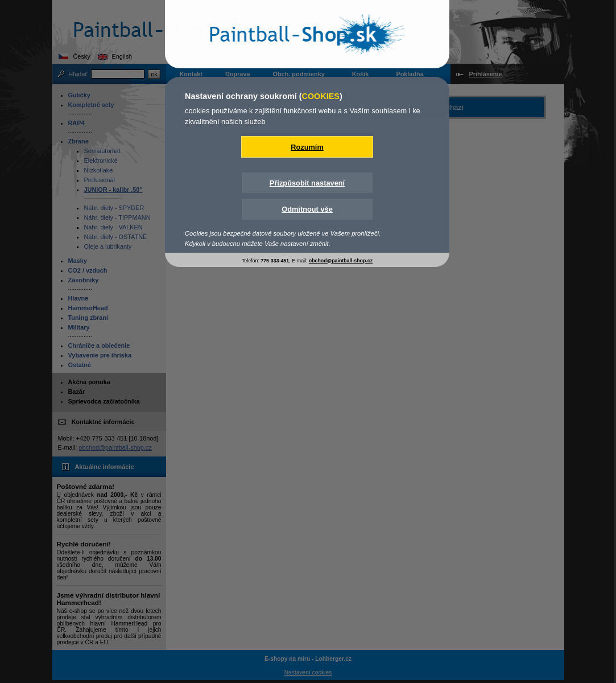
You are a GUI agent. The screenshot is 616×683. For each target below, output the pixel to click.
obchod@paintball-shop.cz (341, 261)
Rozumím (307, 147)
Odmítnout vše (307, 209)
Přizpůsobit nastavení (307, 183)
